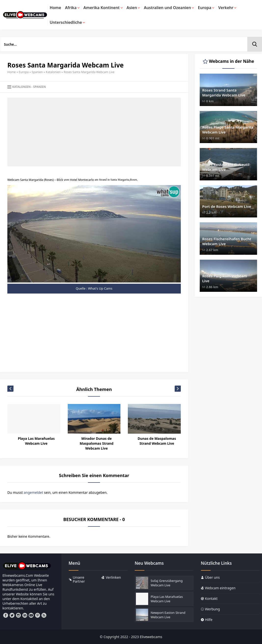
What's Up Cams (100, 288)
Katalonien (53, 72)
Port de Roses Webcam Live (227, 206)
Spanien (37, 72)
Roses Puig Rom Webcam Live (225, 278)
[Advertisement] (94, 132)
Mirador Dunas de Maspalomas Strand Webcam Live (97, 443)
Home (12, 72)
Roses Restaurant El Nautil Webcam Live (226, 167)
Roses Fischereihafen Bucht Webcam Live (227, 241)
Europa (24, 72)
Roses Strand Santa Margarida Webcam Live (224, 93)
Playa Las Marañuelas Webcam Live (36, 441)
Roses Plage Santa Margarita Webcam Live (228, 130)
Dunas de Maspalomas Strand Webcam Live (157, 441)
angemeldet (33, 492)
